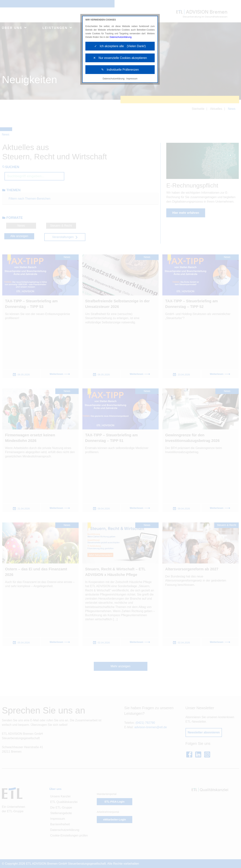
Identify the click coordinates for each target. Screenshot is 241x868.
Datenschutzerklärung (121, 37)
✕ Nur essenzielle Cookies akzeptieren (120, 58)
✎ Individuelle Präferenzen (120, 70)
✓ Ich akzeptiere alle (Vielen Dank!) (120, 46)
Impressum (132, 79)
